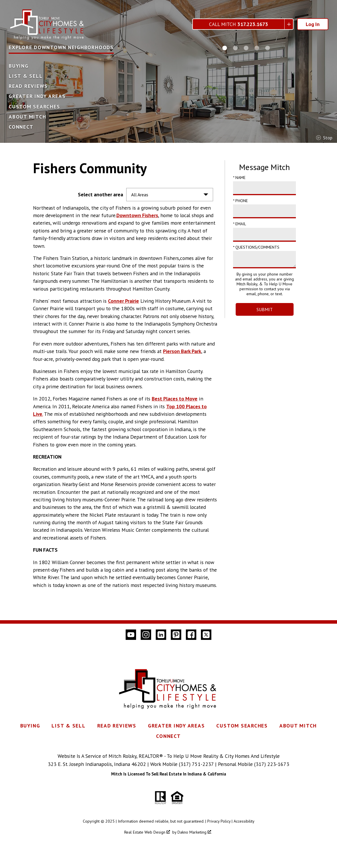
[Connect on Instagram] (146, 635)
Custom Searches (34, 107)
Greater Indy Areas (37, 96)
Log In (313, 24)
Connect (21, 127)
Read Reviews (28, 86)
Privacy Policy (219, 821)
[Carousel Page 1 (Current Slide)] (225, 48)
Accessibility (244, 821)
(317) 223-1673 (272, 764)
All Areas (140, 195)
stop (324, 138)
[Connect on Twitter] (206, 635)
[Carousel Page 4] (257, 48)
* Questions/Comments (256, 247)
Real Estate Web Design (147, 832)
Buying (19, 66)
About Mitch (27, 117)
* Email (240, 224)
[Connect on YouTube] (131, 635)
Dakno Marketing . (195, 832)
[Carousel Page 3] (246, 48)
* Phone (240, 201)
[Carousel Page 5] (268, 48)
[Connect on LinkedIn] (161, 635)
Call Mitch (239, 24)
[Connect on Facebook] (191, 635)
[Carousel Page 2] (235, 48)
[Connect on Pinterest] (176, 635)
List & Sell (26, 76)
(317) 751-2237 (196, 764)
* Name (239, 178)
